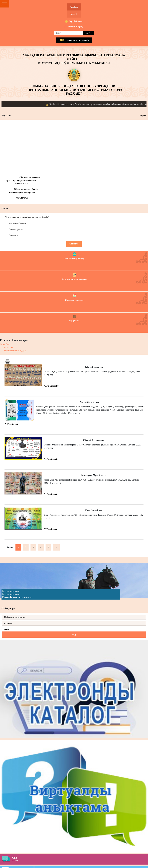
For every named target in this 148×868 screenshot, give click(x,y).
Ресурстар (8, 348)
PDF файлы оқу (51, 386)
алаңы (80, 859)
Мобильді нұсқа (76, 27)
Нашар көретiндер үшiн (77, 40)
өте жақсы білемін (17, 223)
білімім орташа (16, 229)
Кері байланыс (76, 21)
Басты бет (4, 344)
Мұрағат (143, 115)
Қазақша (74, 7)
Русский (74, 14)
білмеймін (14, 235)
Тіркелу (6, 629)
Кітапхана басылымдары (15, 351)
